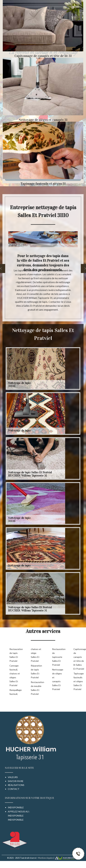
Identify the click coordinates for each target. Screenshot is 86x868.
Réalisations (16, 785)
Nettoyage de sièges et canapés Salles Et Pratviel (58, 679)
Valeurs (13, 777)
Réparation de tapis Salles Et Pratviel (36, 671)
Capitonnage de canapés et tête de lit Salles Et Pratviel (79, 659)
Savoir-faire (16, 781)
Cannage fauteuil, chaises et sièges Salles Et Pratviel (15, 675)
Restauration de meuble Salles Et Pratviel (36, 688)
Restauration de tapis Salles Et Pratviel (15, 655)
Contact (14, 789)
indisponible (16, 816)
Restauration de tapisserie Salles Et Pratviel (58, 657)
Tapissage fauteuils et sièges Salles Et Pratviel (79, 681)
